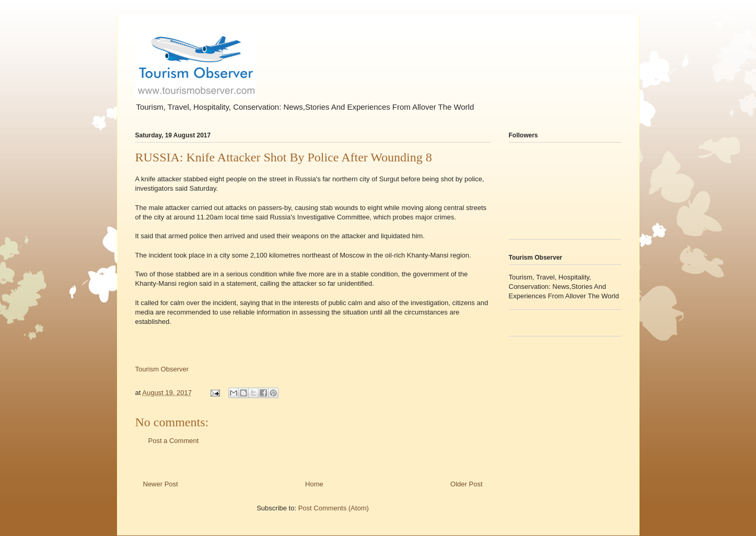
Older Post (466, 484)
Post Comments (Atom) (334, 508)
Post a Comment (174, 441)
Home (314, 484)
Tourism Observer (162, 369)
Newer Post (161, 484)
